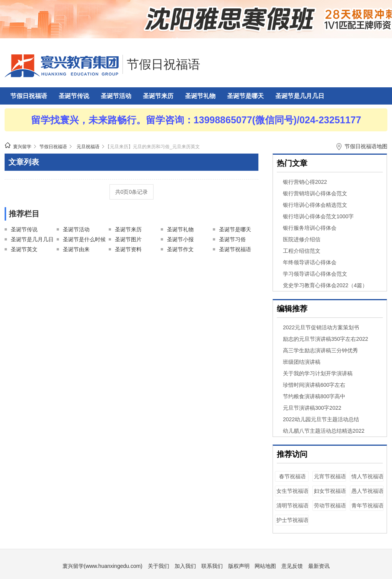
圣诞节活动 (116, 96)
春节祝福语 (292, 476)
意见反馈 (292, 566)
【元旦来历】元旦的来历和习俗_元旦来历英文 (153, 147)
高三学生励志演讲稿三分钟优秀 (320, 350)
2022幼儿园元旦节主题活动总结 (321, 419)
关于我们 (158, 566)
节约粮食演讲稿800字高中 (314, 396)
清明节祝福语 (292, 505)
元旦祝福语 (88, 147)
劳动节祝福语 (330, 505)
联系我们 (212, 566)
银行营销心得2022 (305, 182)
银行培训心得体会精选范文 (315, 205)
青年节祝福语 (367, 505)
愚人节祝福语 (367, 491)
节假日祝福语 (163, 64)
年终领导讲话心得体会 (310, 262)
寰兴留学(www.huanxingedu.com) (102, 566)
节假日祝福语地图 (366, 146)
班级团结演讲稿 (302, 362)
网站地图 (265, 566)
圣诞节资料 (128, 249)
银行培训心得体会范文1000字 (318, 216)
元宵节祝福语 (330, 476)
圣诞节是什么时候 (84, 239)
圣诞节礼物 (200, 96)
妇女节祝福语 (330, 491)
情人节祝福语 (367, 476)
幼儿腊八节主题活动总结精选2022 (324, 431)
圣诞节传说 (74, 96)
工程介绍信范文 (302, 251)
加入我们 (185, 566)
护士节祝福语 (292, 520)
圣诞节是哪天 (245, 96)
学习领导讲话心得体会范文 (315, 274)
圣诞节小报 (180, 239)
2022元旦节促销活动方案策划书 (321, 327)
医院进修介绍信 (302, 239)
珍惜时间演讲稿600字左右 (314, 385)
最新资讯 (319, 566)
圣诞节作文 (180, 249)
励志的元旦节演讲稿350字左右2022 (326, 339)
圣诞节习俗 (232, 239)
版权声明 (239, 566)
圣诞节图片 (128, 239)
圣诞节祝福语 (235, 249)
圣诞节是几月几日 (300, 96)
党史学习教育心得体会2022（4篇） (325, 285)
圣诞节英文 (24, 249)
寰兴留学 (22, 147)
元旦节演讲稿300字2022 (312, 408)
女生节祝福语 (292, 491)
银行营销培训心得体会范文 (315, 193)
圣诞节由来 (76, 249)
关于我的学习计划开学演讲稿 (318, 373)
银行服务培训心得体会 (310, 228)
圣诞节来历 (158, 96)
